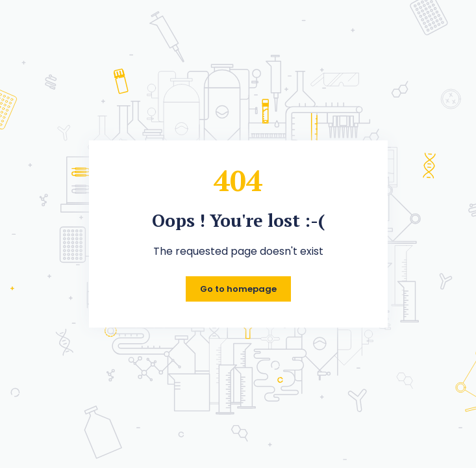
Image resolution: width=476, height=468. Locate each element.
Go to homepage (238, 289)
